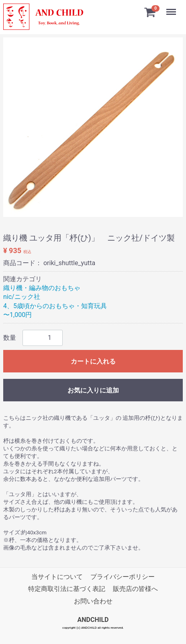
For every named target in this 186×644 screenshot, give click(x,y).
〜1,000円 (17, 315)
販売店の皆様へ (135, 589)
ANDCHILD (93, 620)
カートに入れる (93, 361)
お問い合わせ (93, 601)
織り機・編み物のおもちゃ (42, 288)
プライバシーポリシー (123, 577)
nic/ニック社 (22, 297)
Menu (172, 8)
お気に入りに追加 (93, 390)
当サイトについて (57, 577)
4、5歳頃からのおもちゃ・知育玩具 (55, 306)
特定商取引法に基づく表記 (67, 589)
